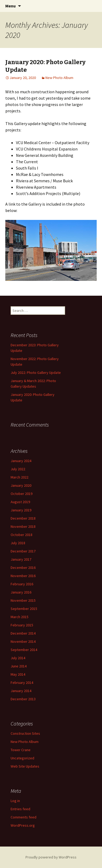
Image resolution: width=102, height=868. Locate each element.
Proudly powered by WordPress (51, 857)
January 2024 (21, 461)
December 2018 (23, 518)
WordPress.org (23, 825)
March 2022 (20, 477)
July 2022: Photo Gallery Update (36, 373)
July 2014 (18, 658)
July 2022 (18, 469)
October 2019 (22, 494)
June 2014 (19, 666)
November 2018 (23, 526)
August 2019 (20, 502)
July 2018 (18, 543)
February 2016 (22, 584)
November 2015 (23, 600)
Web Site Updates (25, 766)
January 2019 (21, 510)
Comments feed (24, 817)
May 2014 (18, 674)
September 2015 (24, 609)
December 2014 (23, 633)
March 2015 (20, 617)
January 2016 (21, 592)
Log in (15, 801)
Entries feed (20, 809)
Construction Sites (25, 733)
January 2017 (21, 559)
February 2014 (22, 683)
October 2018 (22, 535)
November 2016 (23, 576)
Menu (10, 6)
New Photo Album (59, 78)
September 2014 (24, 650)
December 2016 (23, 568)
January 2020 (21, 485)
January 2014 (21, 691)
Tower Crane (21, 750)
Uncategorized (22, 758)
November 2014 (23, 641)
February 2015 (22, 625)
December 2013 (23, 699)
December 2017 (23, 551)
